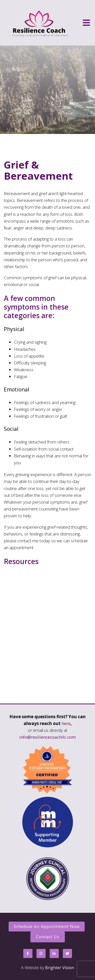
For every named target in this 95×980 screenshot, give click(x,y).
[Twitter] (67, 953)
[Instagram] (41, 953)
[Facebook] (28, 953)
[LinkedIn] (54, 953)
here (66, 723)
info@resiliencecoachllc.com (48, 737)
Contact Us (48, 937)
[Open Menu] (86, 23)
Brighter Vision (60, 968)
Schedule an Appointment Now (47, 926)
